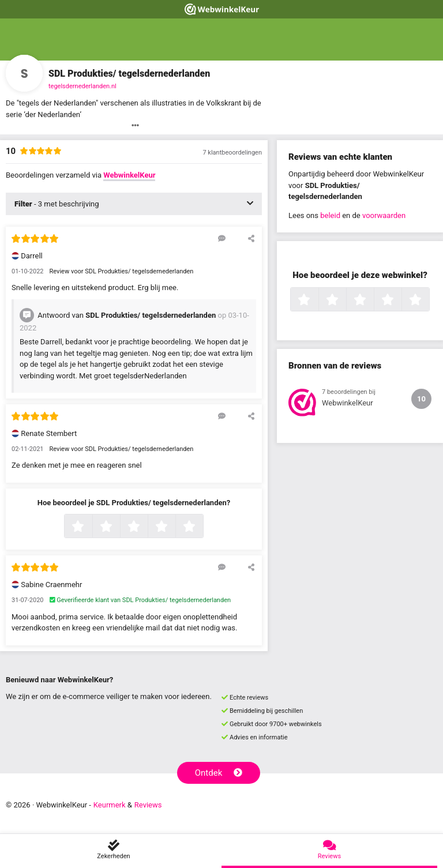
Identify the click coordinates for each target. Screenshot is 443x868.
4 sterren (174, 527)
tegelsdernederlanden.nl (82, 86)
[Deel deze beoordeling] (251, 238)
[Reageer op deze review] (222, 238)
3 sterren (147, 527)
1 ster (91, 527)
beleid (330, 215)
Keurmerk (110, 805)
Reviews (148, 805)
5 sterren (202, 527)
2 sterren (119, 527)
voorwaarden (384, 215)
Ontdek (219, 773)
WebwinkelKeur (129, 175)
